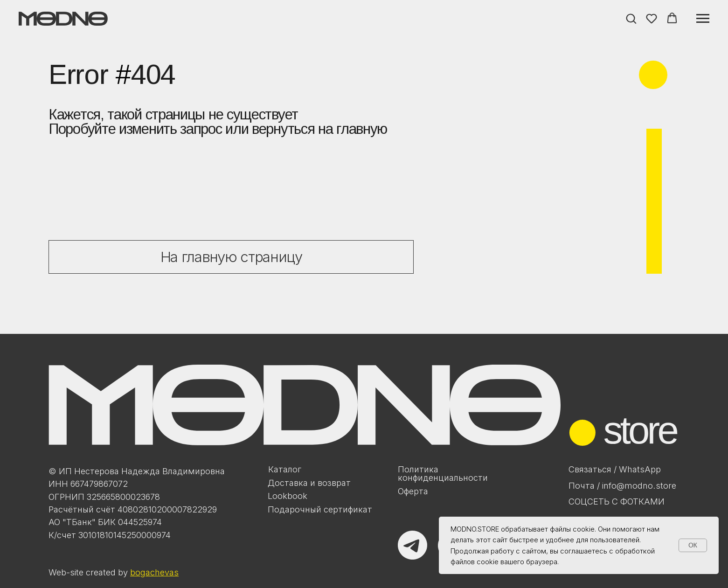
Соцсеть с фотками (617, 501)
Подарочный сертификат (320, 509)
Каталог (285, 469)
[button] (631, 18)
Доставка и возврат (309, 483)
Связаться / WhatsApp (615, 469)
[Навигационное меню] (703, 19)
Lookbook (288, 496)
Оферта (413, 491)
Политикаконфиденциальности (443, 473)
